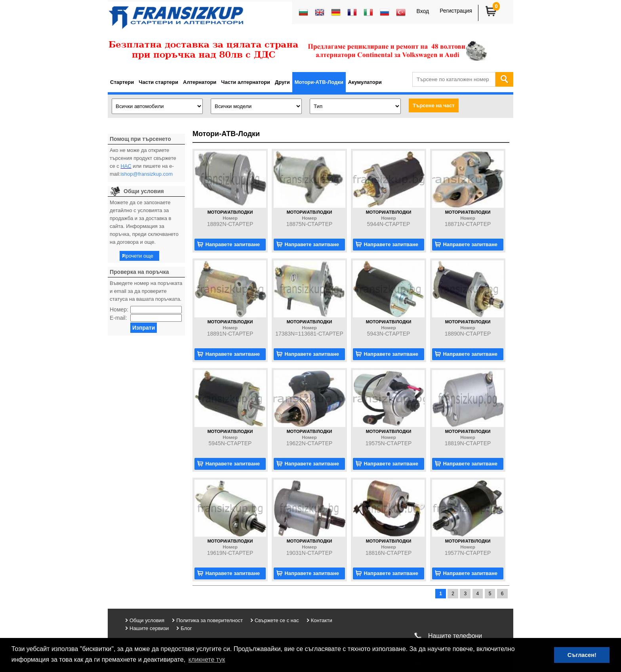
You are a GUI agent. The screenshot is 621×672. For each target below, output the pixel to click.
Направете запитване (232, 244)
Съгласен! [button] (582, 655)
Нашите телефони (455, 636)
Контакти (322, 620)
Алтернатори (200, 82)
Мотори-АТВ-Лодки (319, 82)
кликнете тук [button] (207, 660)
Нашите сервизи (149, 628)
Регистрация (456, 11)
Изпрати (144, 328)
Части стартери (158, 82)
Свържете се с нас (277, 620)
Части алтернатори (246, 82)
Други (282, 82)
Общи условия (147, 620)
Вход (423, 11)
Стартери (122, 82)
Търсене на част (434, 105)
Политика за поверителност (210, 620)
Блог (186, 628)
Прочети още (138, 256)
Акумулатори (365, 82)
